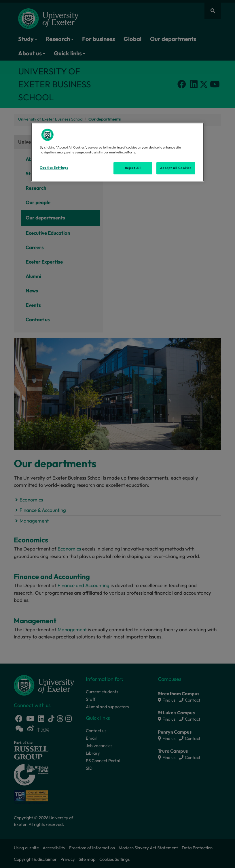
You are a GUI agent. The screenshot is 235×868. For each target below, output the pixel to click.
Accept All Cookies (176, 168)
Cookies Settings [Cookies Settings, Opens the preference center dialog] (54, 168)
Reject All (133, 168)
